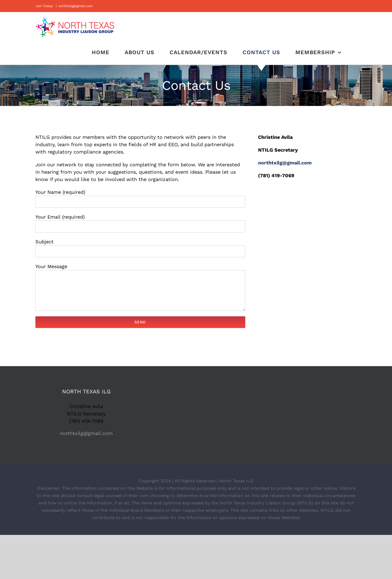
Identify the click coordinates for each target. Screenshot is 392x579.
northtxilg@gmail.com (75, 6)
